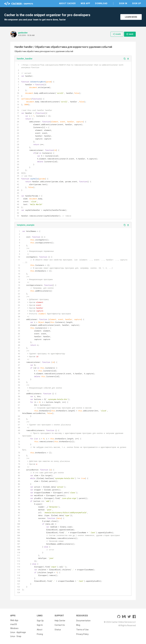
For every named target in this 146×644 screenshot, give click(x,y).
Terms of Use (82, 628)
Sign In (123, 3)
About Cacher (67, 3)
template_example (26, 225)
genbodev (23, 33)
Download (101, 3)
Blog (78, 624)
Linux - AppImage (18, 632)
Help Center (60, 620)
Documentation (83, 620)
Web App (85, 3)
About (40, 628)
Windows (14, 628)
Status (58, 628)
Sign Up (137, 3)
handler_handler (25, 59)
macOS (14, 624)
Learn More (131, 17)
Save (130, 34)
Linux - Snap (16, 636)
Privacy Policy (82, 632)
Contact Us (60, 624)
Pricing (40, 632)
